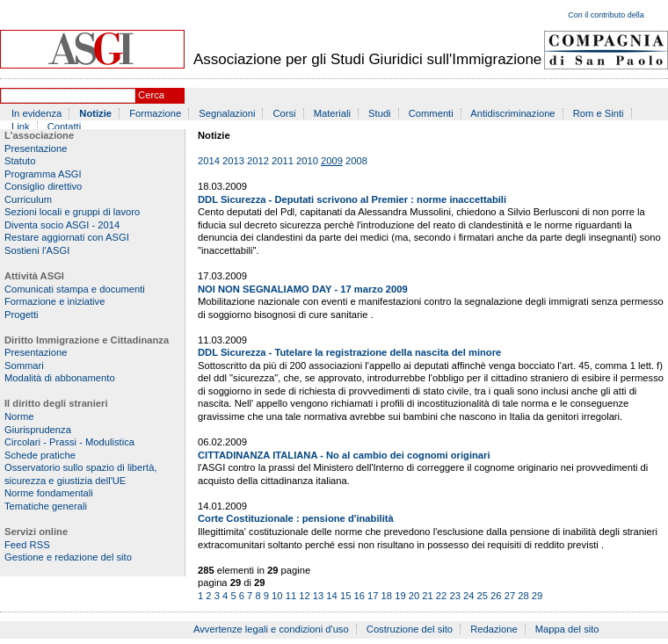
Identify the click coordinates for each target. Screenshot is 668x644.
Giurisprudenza (38, 430)
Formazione (155, 113)
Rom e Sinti (599, 113)
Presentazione (36, 148)
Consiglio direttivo (43, 186)
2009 (332, 161)
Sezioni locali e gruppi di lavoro (72, 212)
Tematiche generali (46, 506)
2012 (258, 161)
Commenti (431, 113)
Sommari (24, 365)
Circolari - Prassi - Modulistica (69, 442)
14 (331, 596)
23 (454, 596)
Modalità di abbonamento (60, 378)
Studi (380, 113)
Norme (19, 416)
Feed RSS (27, 545)
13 (318, 596)
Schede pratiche (40, 455)
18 (387, 596)
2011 (283, 161)
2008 (356, 161)
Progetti (22, 315)
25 (483, 596)
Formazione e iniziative (54, 301)
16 (359, 596)
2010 (307, 161)
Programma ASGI (43, 174)
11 (291, 596)
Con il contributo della (606, 15)
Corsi (285, 113)
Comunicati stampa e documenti (75, 289)
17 (373, 596)
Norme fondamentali (49, 493)
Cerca (151, 95)
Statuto (20, 161)
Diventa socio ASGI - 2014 (62, 225)
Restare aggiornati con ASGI (67, 237)
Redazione (494, 629)
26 (496, 596)
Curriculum (28, 199)
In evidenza (36, 113)
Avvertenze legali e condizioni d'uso (271, 629)
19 (400, 596)
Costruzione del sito (410, 629)
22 (441, 596)
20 (414, 596)
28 (523, 596)
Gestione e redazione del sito (68, 557)
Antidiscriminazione (512, 113)
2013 (233, 161)
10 (277, 596)
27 (510, 596)
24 (468, 596)
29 (537, 596)
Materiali (332, 113)
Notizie (95, 113)
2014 (209, 161)
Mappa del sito (567, 629)
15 (345, 596)
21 (427, 596)
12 (304, 596)
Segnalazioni (227, 113)
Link (21, 127)
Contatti (65, 127)
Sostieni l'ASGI (37, 250)
